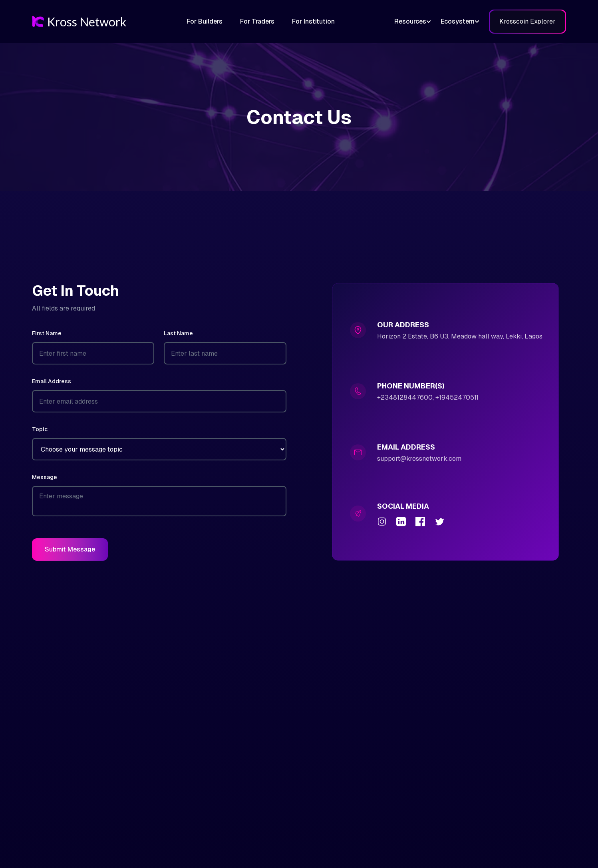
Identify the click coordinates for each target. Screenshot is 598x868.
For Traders (257, 21)
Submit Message (70, 549)
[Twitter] (439, 522)
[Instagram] (382, 522)
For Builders (205, 21)
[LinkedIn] (401, 522)
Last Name (178, 333)
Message (45, 477)
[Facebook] (420, 522)
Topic (40, 429)
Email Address (52, 381)
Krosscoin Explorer (527, 21)
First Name (47, 333)
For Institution (313, 21)
